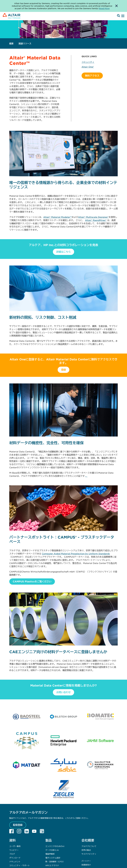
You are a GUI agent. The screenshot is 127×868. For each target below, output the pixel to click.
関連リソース (25, 43)
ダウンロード (15, 858)
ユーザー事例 (15, 846)
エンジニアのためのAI (55, 846)
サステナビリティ (89, 854)
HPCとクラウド (52, 865)
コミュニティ (88, 62)
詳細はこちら (63, 252)
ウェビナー (14, 850)
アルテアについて (89, 846)
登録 (63, 370)
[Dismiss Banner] (117, 6)
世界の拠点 (86, 850)
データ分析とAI (52, 850)
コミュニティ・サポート (20, 865)
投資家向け (86, 865)
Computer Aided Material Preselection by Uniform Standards (76, 554)
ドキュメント (15, 862)
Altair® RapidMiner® (96, 220)
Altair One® (88, 67)
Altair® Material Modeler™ (58, 217)
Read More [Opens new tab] (104, 8)
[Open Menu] (122, 16)
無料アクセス (92, 76)
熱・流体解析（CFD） (55, 862)
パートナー (86, 861)
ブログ (12, 854)
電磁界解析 (50, 854)
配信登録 (18, 825)
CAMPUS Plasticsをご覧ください (32, 581)
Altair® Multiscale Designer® (93, 217)
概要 (11, 43)
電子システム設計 (53, 858)
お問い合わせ (63, 692)
